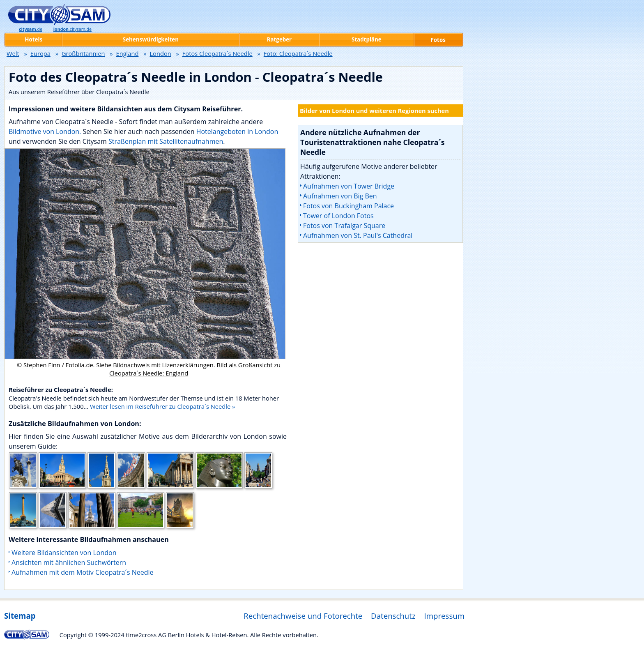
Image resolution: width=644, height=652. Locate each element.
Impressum (445, 616)
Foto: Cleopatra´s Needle (298, 53)
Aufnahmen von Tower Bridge (349, 186)
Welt (13, 53)
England (128, 53)
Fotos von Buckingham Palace (348, 206)
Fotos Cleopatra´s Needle (217, 53)
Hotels (33, 39)
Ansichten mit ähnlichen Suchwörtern (69, 562)
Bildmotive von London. (45, 131)
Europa (40, 53)
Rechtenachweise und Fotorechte (303, 616)
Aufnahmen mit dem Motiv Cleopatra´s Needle (83, 572)
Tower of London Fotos (338, 216)
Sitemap (20, 616)
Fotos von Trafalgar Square (344, 226)
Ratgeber (279, 39)
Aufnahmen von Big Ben (340, 196)
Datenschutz (393, 616)
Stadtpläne (367, 39)
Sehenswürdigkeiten (151, 39)
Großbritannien (83, 53)
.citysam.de (72, 29)
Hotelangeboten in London (237, 131)
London (160, 53)
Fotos (438, 40)
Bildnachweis (131, 365)
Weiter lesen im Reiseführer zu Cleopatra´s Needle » (162, 406)
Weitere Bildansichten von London (64, 553)
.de (31, 29)
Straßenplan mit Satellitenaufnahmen (166, 141)
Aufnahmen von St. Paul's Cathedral (358, 235)
